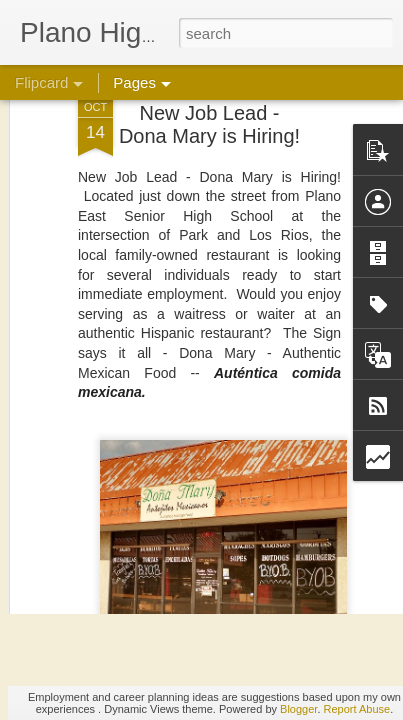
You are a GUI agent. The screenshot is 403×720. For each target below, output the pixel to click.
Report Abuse (357, 709)
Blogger (298, 709)
